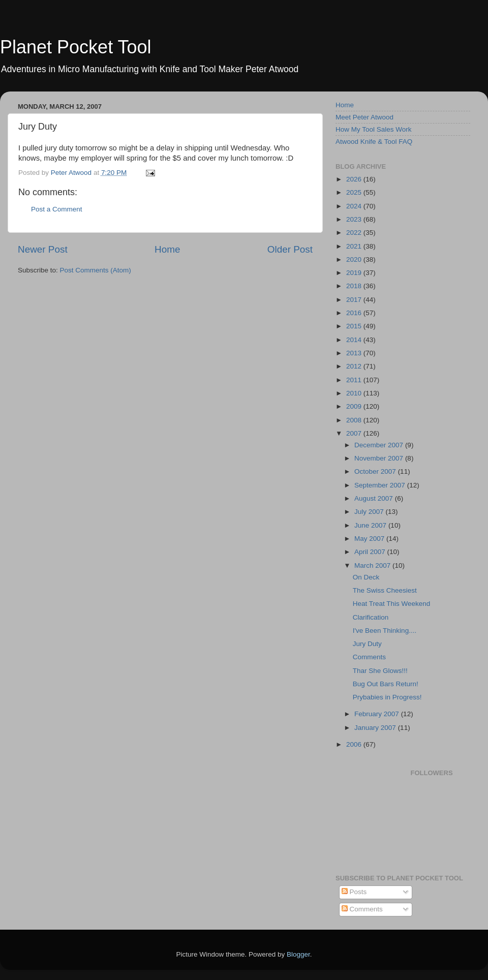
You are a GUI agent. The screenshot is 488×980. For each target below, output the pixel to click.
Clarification (371, 617)
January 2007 (376, 728)
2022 (355, 233)
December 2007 (380, 445)
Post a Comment (57, 209)
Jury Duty (367, 644)
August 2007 (375, 498)
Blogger (298, 954)
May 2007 (370, 539)
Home (167, 249)
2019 (355, 273)
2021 (355, 246)
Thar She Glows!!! (380, 671)
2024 (355, 206)
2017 (355, 300)
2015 (355, 326)
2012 (355, 366)
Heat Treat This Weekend (392, 604)
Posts (354, 892)
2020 (355, 259)
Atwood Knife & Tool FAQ (374, 142)
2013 (355, 353)
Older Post (290, 249)
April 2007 (371, 552)
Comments (369, 657)
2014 (355, 340)
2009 (355, 406)
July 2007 (370, 512)
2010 (355, 393)
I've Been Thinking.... (385, 631)
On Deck (366, 577)
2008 (355, 420)
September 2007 (381, 485)
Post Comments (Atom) (96, 270)
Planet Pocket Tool (76, 47)
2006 (355, 744)
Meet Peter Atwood (364, 117)
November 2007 (380, 458)
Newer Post (43, 249)
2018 (355, 286)
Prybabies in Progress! (387, 697)
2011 (355, 380)
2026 (355, 179)
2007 (355, 433)
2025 (355, 192)
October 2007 (376, 471)
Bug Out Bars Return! (386, 684)
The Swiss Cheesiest (385, 590)
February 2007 (378, 714)
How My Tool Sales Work (374, 129)
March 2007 (373, 565)
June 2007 (371, 525)
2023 (355, 219)
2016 (355, 313)
